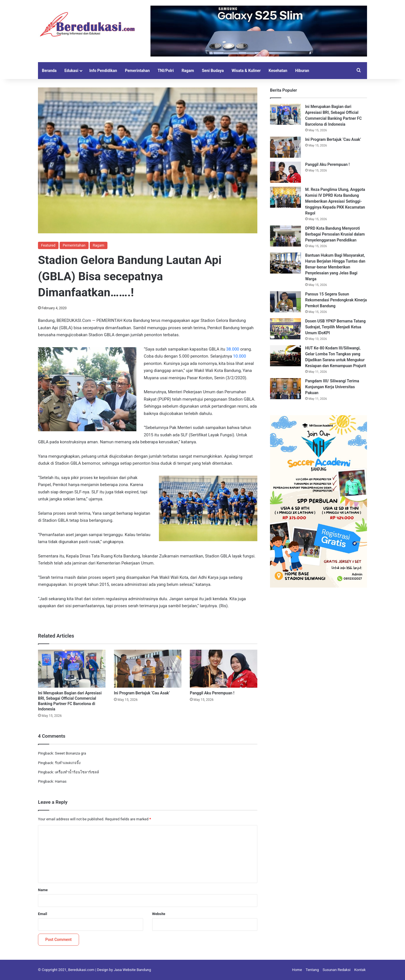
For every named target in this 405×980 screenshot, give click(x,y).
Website (159, 914)
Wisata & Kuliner (246, 71)
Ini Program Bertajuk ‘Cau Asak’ (142, 693)
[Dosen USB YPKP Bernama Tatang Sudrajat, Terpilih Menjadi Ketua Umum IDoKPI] (285, 329)
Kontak (360, 970)
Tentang (312, 970)
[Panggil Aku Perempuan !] (224, 669)
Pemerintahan (137, 71)
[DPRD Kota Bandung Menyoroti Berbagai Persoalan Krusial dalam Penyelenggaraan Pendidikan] (285, 236)
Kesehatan (278, 71)
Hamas (61, 781)
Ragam (188, 71)
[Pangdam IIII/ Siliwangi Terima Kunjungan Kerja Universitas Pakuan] (285, 389)
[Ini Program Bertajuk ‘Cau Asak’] (148, 669)
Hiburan (302, 71)
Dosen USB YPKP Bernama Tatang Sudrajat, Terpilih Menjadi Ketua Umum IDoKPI (335, 327)
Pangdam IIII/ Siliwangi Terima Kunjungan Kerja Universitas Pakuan (332, 387)
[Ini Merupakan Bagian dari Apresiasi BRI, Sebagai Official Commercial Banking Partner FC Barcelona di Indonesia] (72, 669)
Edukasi (71, 71)
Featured (48, 245)
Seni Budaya (213, 71)
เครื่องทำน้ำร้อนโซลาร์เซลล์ (77, 772)
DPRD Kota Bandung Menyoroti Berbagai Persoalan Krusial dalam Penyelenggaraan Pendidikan (335, 234)
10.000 (240, 356)
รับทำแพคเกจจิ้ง (68, 763)
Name (43, 890)
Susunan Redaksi (337, 970)
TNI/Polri (166, 71)
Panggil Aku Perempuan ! (212, 693)
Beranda (49, 71)
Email (42, 914)
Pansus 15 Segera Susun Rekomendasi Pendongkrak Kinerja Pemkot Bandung (336, 300)
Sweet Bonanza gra (70, 753)
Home (297, 970)
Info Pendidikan (103, 71)
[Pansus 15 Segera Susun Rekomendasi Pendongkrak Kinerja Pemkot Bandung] (285, 302)
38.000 (233, 349)
